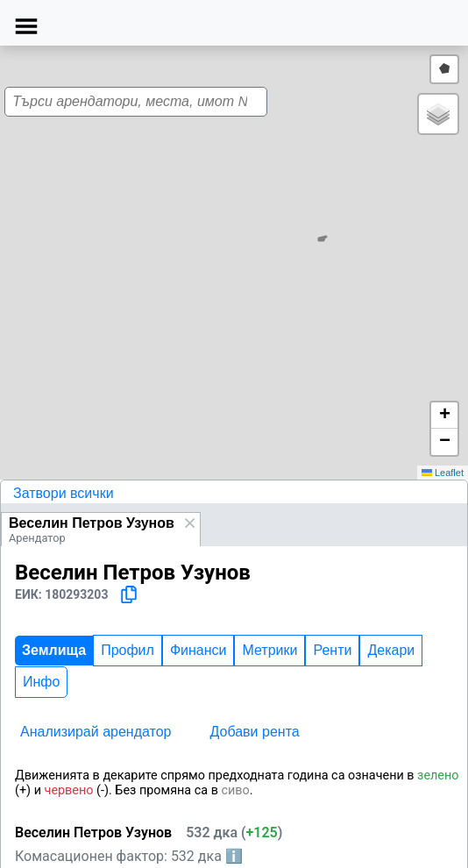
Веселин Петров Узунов (92, 523)
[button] (230, 259)
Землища (54, 650)
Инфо (41, 682)
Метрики (269, 650)
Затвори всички (64, 493)
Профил (128, 650)
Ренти (332, 650)
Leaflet (443, 473)
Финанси (199, 650)
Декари (391, 650)
